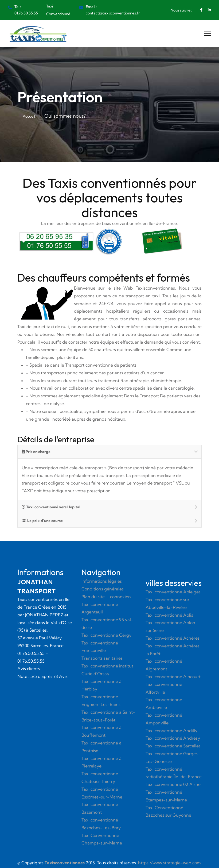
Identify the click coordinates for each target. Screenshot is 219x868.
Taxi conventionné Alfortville (164, 688)
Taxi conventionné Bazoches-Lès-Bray (101, 824)
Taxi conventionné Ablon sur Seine (170, 626)
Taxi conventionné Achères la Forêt (173, 650)
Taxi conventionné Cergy (106, 635)
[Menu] (208, 34)
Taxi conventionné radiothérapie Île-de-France (174, 773)
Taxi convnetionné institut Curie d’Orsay (107, 670)
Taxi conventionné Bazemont (100, 808)
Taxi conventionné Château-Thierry (100, 777)
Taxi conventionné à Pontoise (101, 747)
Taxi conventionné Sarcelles (173, 746)
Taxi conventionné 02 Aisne (173, 784)
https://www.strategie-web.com (169, 863)
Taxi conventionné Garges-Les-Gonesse (173, 757)
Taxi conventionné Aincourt (173, 677)
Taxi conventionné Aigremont (164, 665)
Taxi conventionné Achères (173, 638)
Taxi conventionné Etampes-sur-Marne (166, 796)
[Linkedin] (209, 10)
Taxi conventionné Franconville (100, 647)
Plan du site (93, 597)
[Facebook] (201, 10)
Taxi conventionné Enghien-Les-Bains (101, 700)
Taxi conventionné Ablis (169, 615)
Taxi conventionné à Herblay (101, 685)
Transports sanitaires (102, 658)
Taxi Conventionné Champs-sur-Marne (102, 839)
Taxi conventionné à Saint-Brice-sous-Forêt (108, 716)
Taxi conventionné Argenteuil (100, 608)
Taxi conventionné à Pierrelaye (101, 762)
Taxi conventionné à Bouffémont (101, 731)
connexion (120, 597)
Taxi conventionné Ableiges (173, 592)
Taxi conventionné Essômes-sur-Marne (102, 793)
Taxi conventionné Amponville (164, 719)
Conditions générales (103, 589)
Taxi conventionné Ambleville (164, 703)
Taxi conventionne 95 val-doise (107, 623)
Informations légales (102, 581)
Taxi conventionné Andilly (171, 731)
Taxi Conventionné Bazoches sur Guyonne (168, 811)
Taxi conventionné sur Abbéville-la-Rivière (167, 603)
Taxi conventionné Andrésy (173, 738)
